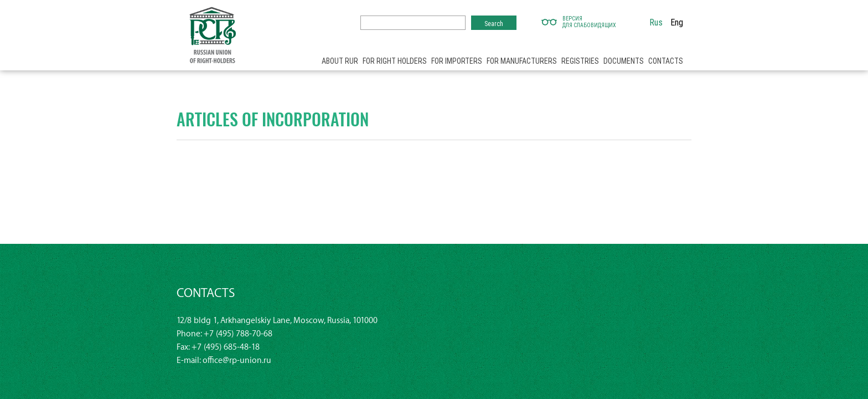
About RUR (340, 61)
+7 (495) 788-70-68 (238, 334)
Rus (656, 22)
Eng (677, 22)
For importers (457, 61)
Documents (624, 61)
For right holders (395, 61)
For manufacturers (522, 61)
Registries (580, 61)
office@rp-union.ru (237, 360)
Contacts (666, 61)
